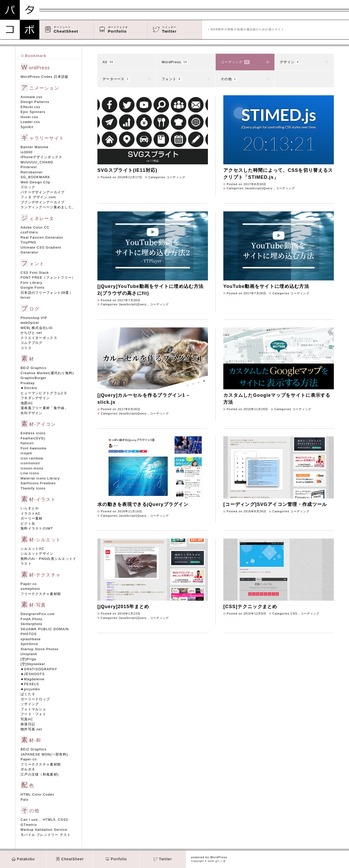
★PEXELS (30, 684)
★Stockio (29, 388)
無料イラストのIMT (37, 528)
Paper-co (29, 584)
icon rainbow (32, 458)
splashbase (31, 639)
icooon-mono (32, 468)
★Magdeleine (33, 679)
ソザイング (30, 704)
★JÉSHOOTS (33, 674)
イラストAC (31, 513)
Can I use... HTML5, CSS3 (44, 820)
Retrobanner (32, 172)
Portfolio (116, 859)
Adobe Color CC (35, 227)
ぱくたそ (28, 694)
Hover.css (29, 117)
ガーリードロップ (35, 699)
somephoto (30, 589)
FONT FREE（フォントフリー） (48, 277)
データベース (127, 79)
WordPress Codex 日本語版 (44, 77)
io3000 (27, 152)
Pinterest (29, 167)
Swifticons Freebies (38, 483)
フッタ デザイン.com (38, 197)
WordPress (175, 62)
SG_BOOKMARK (35, 177)
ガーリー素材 (32, 518)
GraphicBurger (34, 378)
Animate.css (31, 97)
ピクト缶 (28, 523)
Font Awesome (34, 448)
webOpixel (30, 323)
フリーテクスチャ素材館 (41, 594)
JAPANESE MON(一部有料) (44, 754)
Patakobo (23, 859)
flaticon (27, 443)
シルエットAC (32, 549)
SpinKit (27, 127)
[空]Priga (28, 659)
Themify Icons (33, 488)
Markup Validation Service (44, 830)
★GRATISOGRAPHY (39, 669)
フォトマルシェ (33, 709)
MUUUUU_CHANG (37, 162)
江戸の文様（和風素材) (40, 774)
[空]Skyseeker (33, 664)
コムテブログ (32, 343)
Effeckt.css (30, 107)
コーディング (245, 62)
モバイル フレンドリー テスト (46, 835)
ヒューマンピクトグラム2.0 (44, 393)
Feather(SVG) (33, 438)
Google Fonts (33, 287)
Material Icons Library (40, 478)
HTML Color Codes (37, 794)
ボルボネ (28, 769)
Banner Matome (35, 147)
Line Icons (30, 473)
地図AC (27, 403)
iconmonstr (30, 463)
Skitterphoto (31, 624)
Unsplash (29, 654)
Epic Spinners (33, 112)
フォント (186, 79)
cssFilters (29, 232)
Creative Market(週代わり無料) (47, 373)
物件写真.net (31, 729)
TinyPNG (28, 242)
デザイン (304, 62)
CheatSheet (70, 859)
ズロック (28, 187)
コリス (26, 348)
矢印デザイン (32, 413)
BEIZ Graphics (34, 368)
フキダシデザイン (35, 398)
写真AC (27, 719)
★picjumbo (30, 689)
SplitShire (29, 644)
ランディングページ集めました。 (48, 207)
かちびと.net (31, 333)
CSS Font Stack (35, 273)
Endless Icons (33, 433)
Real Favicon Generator (42, 237)
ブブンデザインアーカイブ (43, 202)
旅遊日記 (28, 724)
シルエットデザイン (37, 554)
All (108, 62)
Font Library (31, 283)
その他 (245, 79)
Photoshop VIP (34, 318)
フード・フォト (33, 714)
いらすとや (30, 508)
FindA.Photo (32, 619)
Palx (24, 800)
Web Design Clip (35, 182)
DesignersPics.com (38, 614)
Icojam (26, 453)
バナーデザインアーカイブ (43, 192)
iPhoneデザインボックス (41, 157)
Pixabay (28, 383)
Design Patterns (35, 102)
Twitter (163, 859)
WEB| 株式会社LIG (37, 328)
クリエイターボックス (39, 338)
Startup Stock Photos (40, 649)
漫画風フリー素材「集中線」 (44, 408)
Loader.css (30, 122)
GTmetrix (29, 825)
